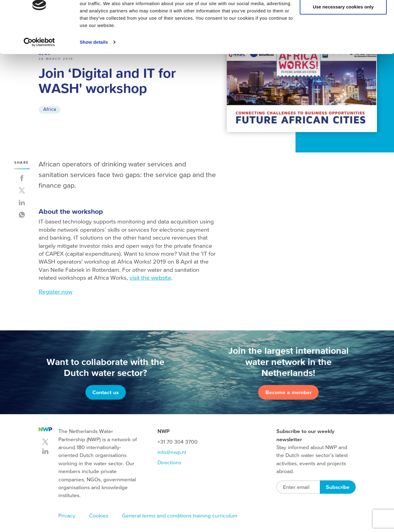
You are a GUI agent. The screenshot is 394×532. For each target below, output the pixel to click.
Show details (94, 68)
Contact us (105, 392)
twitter (45, 442)
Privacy (67, 516)
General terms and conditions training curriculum (180, 516)
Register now (55, 292)
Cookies (99, 516)
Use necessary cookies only (343, 33)
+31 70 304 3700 (178, 442)
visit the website (150, 278)
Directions (169, 462)
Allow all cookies (343, 15)
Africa (50, 109)
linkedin (45, 451)
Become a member (289, 392)
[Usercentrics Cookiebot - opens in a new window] (39, 68)
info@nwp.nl (172, 452)
